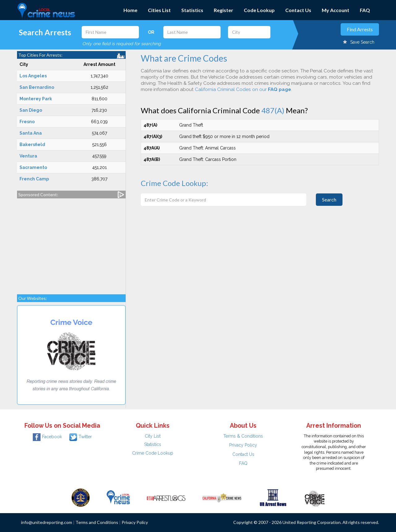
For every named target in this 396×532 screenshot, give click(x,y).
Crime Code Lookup (153, 453)
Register (224, 10)
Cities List (159, 10)
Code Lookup (259, 10)
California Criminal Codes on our (243, 89)
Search (329, 199)
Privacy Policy (243, 445)
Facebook (47, 437)
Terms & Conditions (243, 436)
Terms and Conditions (97, 522)
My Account (336, 10)
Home (130, 10)
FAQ (365, 10)
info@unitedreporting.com (47, 522)
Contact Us (298, 10)
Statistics (192, 10)
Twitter (81, 437)
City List (153, 436)
